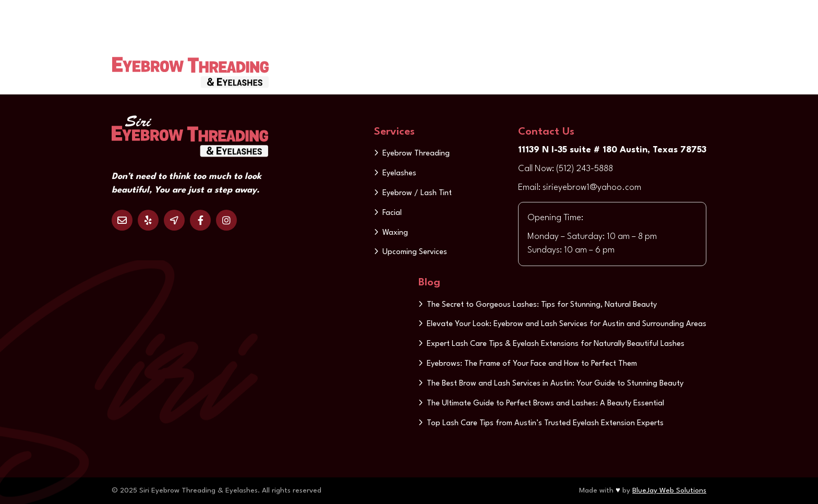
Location (174, 220)
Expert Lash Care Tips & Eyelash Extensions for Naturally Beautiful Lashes (556, 344)
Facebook (200, 220)
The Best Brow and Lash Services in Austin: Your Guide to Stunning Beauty (555, 384)
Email (122, 220)
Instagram (226, 220)
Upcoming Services (415, 252)
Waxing (395, 233)
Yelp (148, 220)
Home (328, 65)
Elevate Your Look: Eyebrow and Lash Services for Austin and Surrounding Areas (567, 324)
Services (425, 65)
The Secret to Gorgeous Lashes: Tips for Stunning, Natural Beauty (542, 305)
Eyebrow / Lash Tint (417, 193)
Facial (392, 213)
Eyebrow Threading (416, 154)
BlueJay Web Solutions (669, 490)
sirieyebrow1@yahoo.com (592, 188)
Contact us (623, 65)
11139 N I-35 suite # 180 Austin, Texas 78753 (612, 150)
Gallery (474, 65)
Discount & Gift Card (545, 65)
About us (372, 65)
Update (675, 65)
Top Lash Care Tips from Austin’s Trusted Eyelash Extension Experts (545, 423)
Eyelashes (399, 173)
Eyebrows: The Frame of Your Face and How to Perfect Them (532, 364)
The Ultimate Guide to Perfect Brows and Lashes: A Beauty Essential (545, 404)
